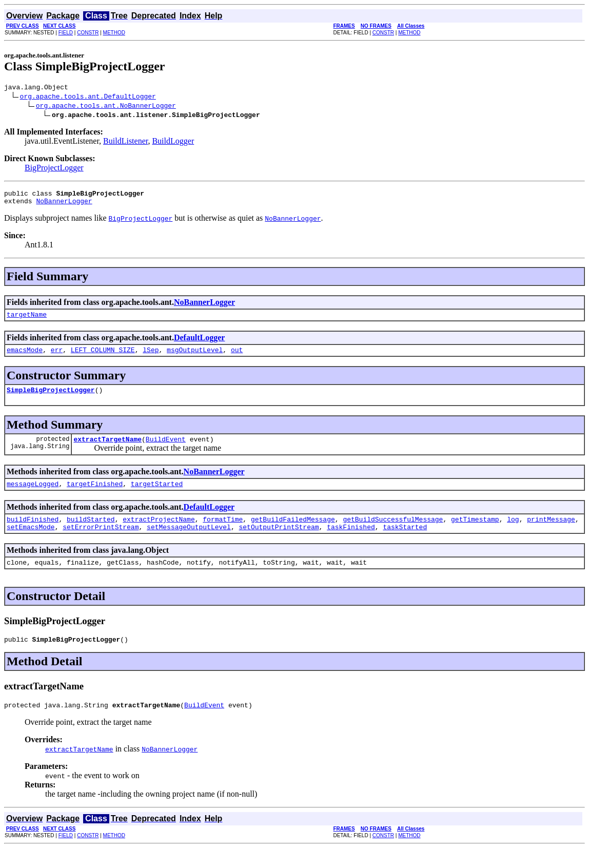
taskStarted (405, 542)
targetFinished (95, 496)
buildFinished (33, 533)
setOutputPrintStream (279, 542)
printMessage (551, 533)
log (513, 533)
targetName (27, 320)
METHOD (114, 33)
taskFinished (351, 542)
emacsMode (25, 357)
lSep (151, 357)
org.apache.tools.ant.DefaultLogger (88, 98)
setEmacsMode (31, 542)
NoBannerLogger (64, 205)
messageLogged (33, 496)
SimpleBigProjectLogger (51, 399)
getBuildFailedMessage (293, 533)
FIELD (66, 33)
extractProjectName (159, 533)
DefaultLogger (200, 344)
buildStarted (91, 533)
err (57, 357)
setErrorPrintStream (101, 542)
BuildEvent (166, 450)
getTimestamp (475, 533)
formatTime (223, 533)
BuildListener (125, 142)
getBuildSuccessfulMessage (393, 533)
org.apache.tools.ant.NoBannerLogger (106, 107)
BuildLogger (173, 142)
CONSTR (88, 33)
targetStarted (157, 496)
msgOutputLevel (195, 357)
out (237, 357)
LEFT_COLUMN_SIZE (103, 357)
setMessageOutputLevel (189, 542)
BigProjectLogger (54, 169)
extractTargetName (107, 450)
